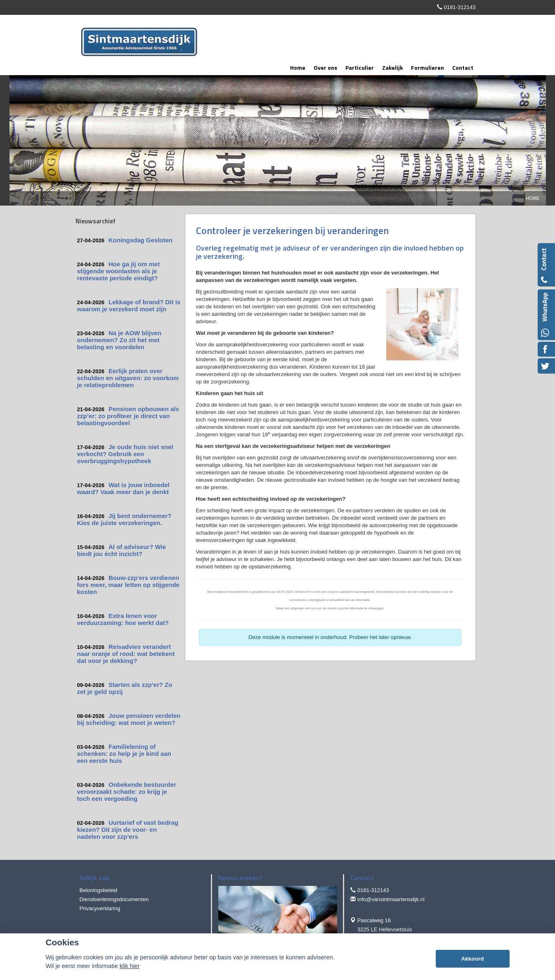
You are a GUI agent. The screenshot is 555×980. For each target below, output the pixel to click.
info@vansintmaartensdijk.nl (391, 899)
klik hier (130, 966)
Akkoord (472, 959)
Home (533, 198)
